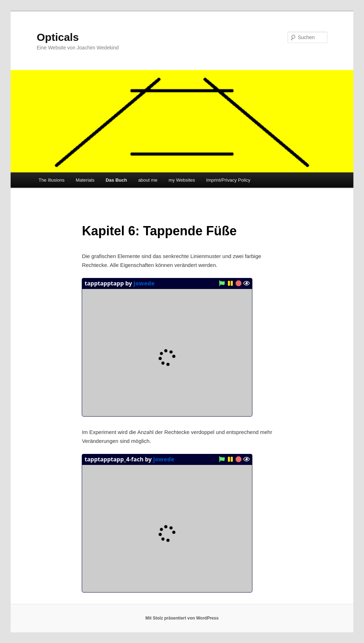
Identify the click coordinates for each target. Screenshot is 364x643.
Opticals (58, 37)
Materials (85, 180)
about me (148, 180)
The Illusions (51, 180)
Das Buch (116, 180)
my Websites (182, 180)
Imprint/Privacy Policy (228, 180)
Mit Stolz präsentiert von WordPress (182, 618)
